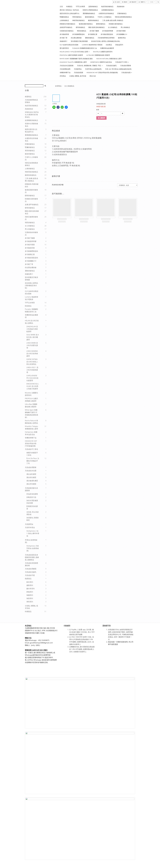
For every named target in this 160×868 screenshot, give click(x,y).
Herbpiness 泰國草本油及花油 (101, 62)
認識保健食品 (93, 6)
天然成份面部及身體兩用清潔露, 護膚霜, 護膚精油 (32, 557)
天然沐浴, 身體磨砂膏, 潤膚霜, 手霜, (90, 66)
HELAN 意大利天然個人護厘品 (32, 322)
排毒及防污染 (31, 497)
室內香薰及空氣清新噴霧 (79, 41)
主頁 (61, 6)
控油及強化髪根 (32, 494)
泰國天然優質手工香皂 (32, 454)
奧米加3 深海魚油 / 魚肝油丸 (69, 10)
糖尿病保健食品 (93, 20)
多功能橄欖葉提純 (78, 34)
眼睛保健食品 (101, 24)
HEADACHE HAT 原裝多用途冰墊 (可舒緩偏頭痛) (31, 443)
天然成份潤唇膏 (126, 66)
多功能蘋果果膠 (108, 31)
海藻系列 (30, 598)
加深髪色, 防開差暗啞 (33, 519)
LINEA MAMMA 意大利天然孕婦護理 (32, 354)
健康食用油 (122, 38)
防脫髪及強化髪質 (32, 507)
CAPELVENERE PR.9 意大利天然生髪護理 (32, 378)
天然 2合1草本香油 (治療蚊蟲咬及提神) (118, 69)
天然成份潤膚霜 (31, 569)
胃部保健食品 (77, 17)
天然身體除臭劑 (65, 69)
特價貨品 (69, 6)
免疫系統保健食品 (107, 6)
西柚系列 (30, 592)
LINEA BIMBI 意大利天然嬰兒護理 (32, 345)
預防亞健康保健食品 (31, 218)
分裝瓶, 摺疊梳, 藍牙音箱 (78, 76)
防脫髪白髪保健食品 (116, 24)
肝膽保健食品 (122, 13)
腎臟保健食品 (64, 17)
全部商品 (58, 86)
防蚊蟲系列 (119, 45)
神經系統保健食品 (78, 20)
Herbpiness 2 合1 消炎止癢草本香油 (33, 533)
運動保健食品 (90, 38)
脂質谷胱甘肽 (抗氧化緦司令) (31, 131)
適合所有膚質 (31, 484)
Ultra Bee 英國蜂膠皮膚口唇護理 (98, 55)
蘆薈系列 (30, 585)
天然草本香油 (30, 527)
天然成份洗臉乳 (111, 66)
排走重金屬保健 (76, 38)
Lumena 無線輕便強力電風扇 (92, 45)
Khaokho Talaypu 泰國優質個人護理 (73, 62)
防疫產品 (28, 306)
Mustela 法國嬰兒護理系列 (103, 52)
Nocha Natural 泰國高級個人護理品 (31, 422)
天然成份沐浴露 (31, 471)
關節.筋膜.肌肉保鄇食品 (97, 27)
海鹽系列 (30, 595)
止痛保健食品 (64, 20)
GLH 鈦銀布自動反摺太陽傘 (69, 45)
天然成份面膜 (78, 72)
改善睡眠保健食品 (108, 10)
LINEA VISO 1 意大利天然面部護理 (32, 370)
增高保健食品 (82, 31)
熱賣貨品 (28, 579)
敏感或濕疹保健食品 (86, 24)
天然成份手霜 (30, 575)
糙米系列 (30, 582)
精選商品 (28, 97)
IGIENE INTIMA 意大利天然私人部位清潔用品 (32, 362)
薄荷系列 (30, 602)
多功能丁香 (64, 38)
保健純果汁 (64, 41)
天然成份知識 (127, 72)
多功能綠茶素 (64, 34)
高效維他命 (121, 6)
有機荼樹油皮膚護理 (107, 48)
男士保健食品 (125, 27)
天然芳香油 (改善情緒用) (93, 69)
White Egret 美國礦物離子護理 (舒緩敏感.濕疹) (76, 59)
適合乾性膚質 (31, 477)
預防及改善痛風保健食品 (123, 17)
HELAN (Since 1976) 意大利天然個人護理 (75, 52)
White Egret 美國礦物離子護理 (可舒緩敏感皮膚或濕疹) (31, 414)
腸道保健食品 (90, 17)
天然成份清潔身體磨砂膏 (31, 564)
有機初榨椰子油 (65, 72)
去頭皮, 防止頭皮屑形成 (33, 513)
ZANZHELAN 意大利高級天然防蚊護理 (32, 329)
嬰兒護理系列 (64, 48)
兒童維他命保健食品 (67, 31)
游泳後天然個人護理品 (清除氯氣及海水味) (106, 41)
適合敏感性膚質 (32, 481)
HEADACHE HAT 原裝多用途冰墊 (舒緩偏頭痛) (102, 72)
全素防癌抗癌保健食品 (106, 13)
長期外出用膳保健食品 (90, 10)
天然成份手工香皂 (122, 62)
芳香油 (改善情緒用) (31, 541)
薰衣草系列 (31, 589)
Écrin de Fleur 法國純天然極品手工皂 (33, 461)
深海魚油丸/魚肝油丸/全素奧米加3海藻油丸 (32, 115)
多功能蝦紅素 (93, 34)
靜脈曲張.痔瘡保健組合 (68, 24)
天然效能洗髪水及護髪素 (31, 489)
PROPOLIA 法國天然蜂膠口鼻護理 (31, 400)
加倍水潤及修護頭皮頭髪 (32, 502)
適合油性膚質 (31, 474)
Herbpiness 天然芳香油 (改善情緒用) (33, 548)
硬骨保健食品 (80, 27)
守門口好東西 (80, 6)
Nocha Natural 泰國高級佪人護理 (109, 59)
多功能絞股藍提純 (107, 34)
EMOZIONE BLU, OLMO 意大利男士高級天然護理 (33, 386)
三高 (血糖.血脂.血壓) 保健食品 (113, 20)
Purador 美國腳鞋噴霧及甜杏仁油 (85, 48)
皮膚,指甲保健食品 (66, 27)
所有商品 (63, 76)
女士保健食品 (113, 27)
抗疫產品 (109, 45)
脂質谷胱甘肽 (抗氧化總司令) (70, 13)
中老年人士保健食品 (105, 17)
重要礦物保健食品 (89, 13)
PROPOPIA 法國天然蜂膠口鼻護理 (71, 55)
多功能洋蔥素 (121, 31)
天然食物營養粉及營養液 (106, 38)
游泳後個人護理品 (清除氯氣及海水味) (31, 285)
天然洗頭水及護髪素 (67, 66)
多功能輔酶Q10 (122, 34)
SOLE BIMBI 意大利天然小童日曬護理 (33, 337)
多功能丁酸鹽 (94, 31)
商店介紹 (93, 76)
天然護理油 (78, 69)
